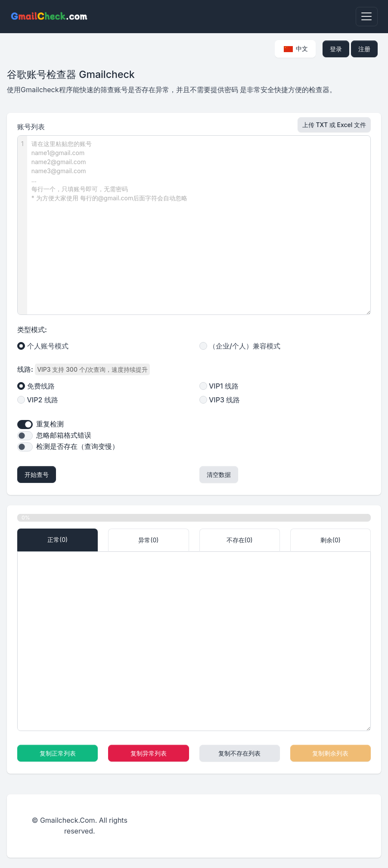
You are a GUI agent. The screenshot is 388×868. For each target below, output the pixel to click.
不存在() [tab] (240, 540)
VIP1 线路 (224, 386)
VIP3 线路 (224, 400)
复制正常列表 (58, 753)
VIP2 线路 (43, 400)
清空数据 (219, 474)
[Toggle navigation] (367, 17)
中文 (296, 48)
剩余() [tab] (331, 540)
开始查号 (37, 474)
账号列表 (31, 127)
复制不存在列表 (239, 753)
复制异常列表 (149, 753)
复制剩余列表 (330, 753)
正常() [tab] (57, 540)
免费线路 (41, 386)
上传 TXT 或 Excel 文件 (334, 125)
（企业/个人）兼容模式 (245, 346)
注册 (364, 49)
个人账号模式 (48, 346)
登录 (336, 49)
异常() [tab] (148, 540)
